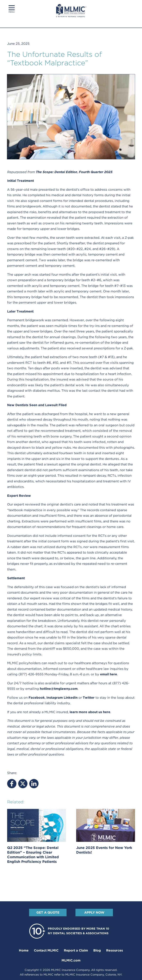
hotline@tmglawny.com (59, 689)
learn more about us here (90, 712)
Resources (115, 950)
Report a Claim (76, 950)
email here (109, 674)
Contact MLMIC (46, 950)
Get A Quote (48, 912)
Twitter (89, 698)
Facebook (37, 698)
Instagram (55, 698)
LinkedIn (71, 698)
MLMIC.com (71, 960)
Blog (97, 950)
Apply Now (94, 912)
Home (24, 950)
